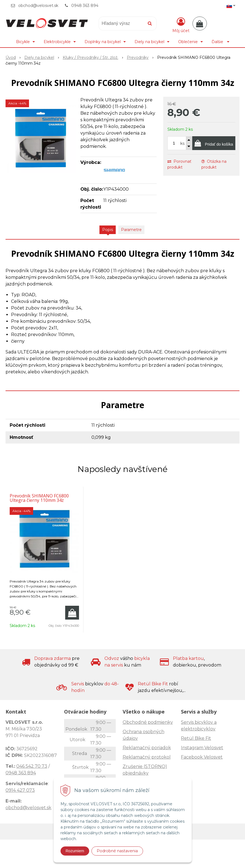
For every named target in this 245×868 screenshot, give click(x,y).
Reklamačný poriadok (147, 748)
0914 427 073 (20, 790)
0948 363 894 (85, 6)
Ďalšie (220, 42)
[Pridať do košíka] (214, 143)
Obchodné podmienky (148, 722)
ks (182, 143)
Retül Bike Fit (196, 738)
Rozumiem (75, 851)
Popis (108, 230)
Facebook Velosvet (202, 757)
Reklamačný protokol (147, 757)
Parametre (131, 230)
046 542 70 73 (32, 766)
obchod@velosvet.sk (38, 6)
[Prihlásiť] (181, 25)
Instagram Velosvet (202, 748)
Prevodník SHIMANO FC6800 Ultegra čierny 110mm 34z (39, 498)
